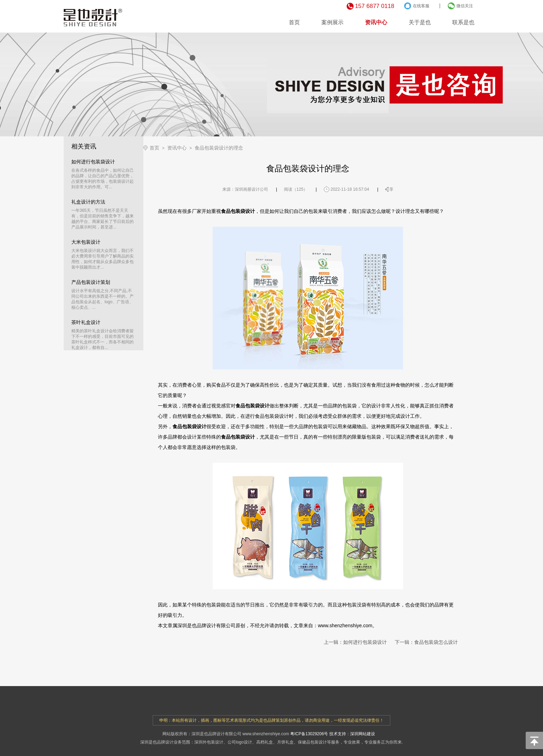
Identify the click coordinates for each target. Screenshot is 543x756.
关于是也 (420, 22)
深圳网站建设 (363, 734)
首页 (294, 22)
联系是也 (463, 22)
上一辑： (355, 642)
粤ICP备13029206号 (309, 734)
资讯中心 (376, 22)
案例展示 (332, 22)
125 (300, 189)
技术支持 (338, 734)
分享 (389, 189)
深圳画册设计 (247, 189)
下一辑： (426, 642)
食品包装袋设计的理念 (219, 148)
